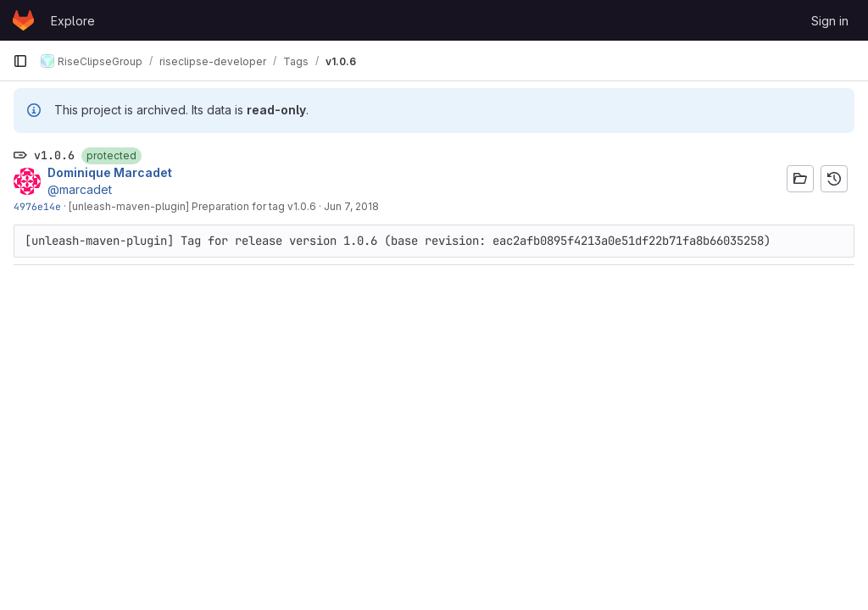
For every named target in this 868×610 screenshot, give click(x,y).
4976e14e (37, 206)
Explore (73, 21)
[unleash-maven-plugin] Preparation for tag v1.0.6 (192, 206)
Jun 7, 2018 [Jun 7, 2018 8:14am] (351, 206)
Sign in (830, 21)
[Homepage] (23, 20)
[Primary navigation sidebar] (20, 61)
